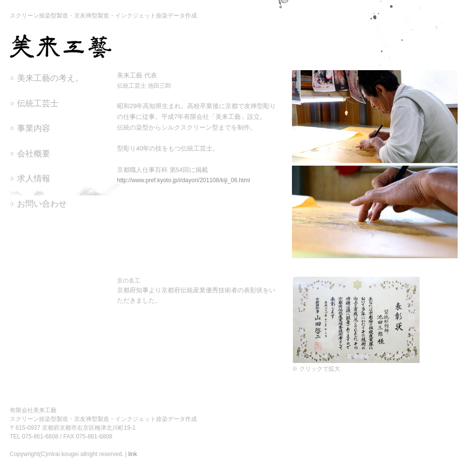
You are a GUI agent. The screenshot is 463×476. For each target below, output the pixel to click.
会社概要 (34, 154)
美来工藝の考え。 (50, 78)
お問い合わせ (42, 204)
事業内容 (34, 128)
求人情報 (34, 179)
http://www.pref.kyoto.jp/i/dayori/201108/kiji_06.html (183, 180)
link (133, 454)
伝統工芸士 (38, 104)
